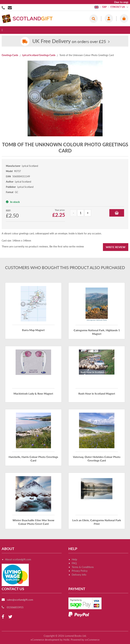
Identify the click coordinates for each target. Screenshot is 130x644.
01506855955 (4, 7)
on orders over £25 (69, 41)
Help (74, 559)
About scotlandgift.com (18, 559)
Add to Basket (117, 213)
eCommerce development (45, 640)
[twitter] (10, 617)
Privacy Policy (80, 571)
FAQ (74, 563)
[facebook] (3, 617)
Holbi (66, 640)
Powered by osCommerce (85, 640)
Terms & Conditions (83, 567)
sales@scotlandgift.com (20, 600)
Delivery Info (79, 575)
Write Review (116, 247)
